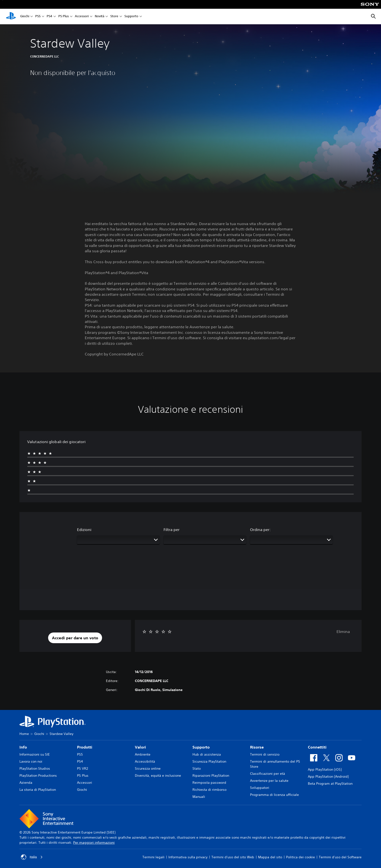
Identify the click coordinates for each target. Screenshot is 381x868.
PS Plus (64, 17)
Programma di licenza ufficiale (274, 795)
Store (114, 17)
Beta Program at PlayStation (330, 784)
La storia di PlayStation (38, 790)
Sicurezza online (148, 768)
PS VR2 (82, 768)
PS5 (38, 17)
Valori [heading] (140, 747)
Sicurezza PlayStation (209, 761)
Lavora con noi (31, 761)
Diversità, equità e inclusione (158, 775)
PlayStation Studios (35, 768)
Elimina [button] (343, 632)
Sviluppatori (260, 788)
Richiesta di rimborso (209, 790)
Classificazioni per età (268, 774)
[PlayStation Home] (11, 17)
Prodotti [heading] (85, 747)
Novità (100, 17)
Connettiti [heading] (317, 747)
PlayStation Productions (38, 775)
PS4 (49, 17)
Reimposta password (209, 783)
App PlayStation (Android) (328, 776)
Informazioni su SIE (35, 754)
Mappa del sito (270, 857)
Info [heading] (23, 747)
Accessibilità (145, 761)
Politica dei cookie (300, 857)
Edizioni (84, 530)
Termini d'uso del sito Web (233, 857)
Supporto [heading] (201, 747)
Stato (197, 768)
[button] (75, 638)
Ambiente (143, 754)
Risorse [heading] (257, 747)
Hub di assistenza (207, 754)
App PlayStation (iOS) (325, 769)
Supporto (131, 17)
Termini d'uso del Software (340, 857)
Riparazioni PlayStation (211, 775)
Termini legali (153, 857)
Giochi (25, 17)
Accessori (82, 17)
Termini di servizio (265, 754)
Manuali (199, 797)
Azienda (26, 783)
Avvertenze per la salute (269, 781)
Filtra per (172, 530)
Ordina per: (260, 530)
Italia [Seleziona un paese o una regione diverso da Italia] (32, 857)
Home (24, 734)
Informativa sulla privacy (188, 857)
